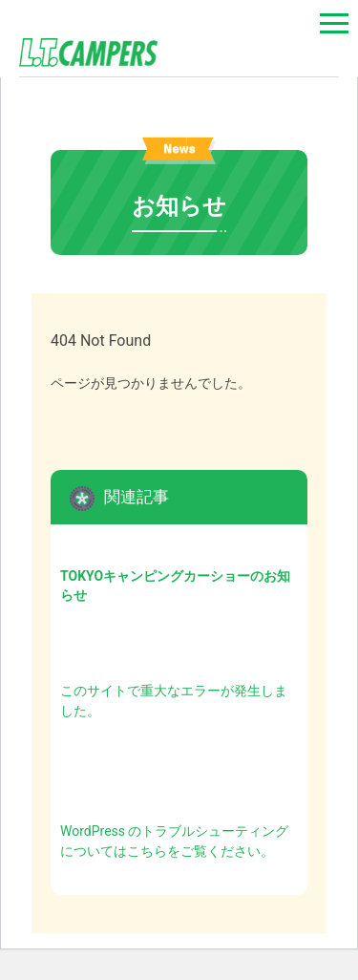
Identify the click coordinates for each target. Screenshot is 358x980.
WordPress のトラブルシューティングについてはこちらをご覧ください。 (175, 841)
